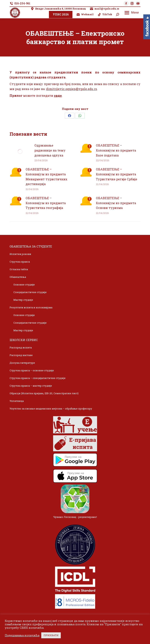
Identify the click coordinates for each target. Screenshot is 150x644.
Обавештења (18, 277)
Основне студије (24, 285)
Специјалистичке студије (30, 292)
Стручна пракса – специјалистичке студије (38, 378)
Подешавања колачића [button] (22, 635)
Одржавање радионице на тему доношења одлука (50, 150)
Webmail (85, 14)
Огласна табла (19, 269)
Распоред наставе (21, 355)
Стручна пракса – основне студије (32, 370)
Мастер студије (23, 300)
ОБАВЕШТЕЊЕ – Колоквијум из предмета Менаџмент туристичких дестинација (47, 177)
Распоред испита (21, 347)
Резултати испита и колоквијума (31, 307)
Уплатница (17, 401)
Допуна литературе (22, 363)
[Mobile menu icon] (132, 13)
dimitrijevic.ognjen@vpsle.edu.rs (71, 89)
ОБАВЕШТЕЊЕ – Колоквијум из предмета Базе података (116, 150)
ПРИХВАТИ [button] (51, 635)
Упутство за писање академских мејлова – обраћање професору (51, 409)
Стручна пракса (20, 262)
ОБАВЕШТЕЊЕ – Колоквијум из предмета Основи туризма (116, 203)
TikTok (105, 14)
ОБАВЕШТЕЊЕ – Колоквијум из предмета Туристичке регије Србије (117, 174)
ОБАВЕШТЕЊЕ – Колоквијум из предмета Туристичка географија (46, 203)
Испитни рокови (20, 254)
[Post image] (20, 152)
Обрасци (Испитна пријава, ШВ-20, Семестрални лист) (44, 393)
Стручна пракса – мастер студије (31, 386)
